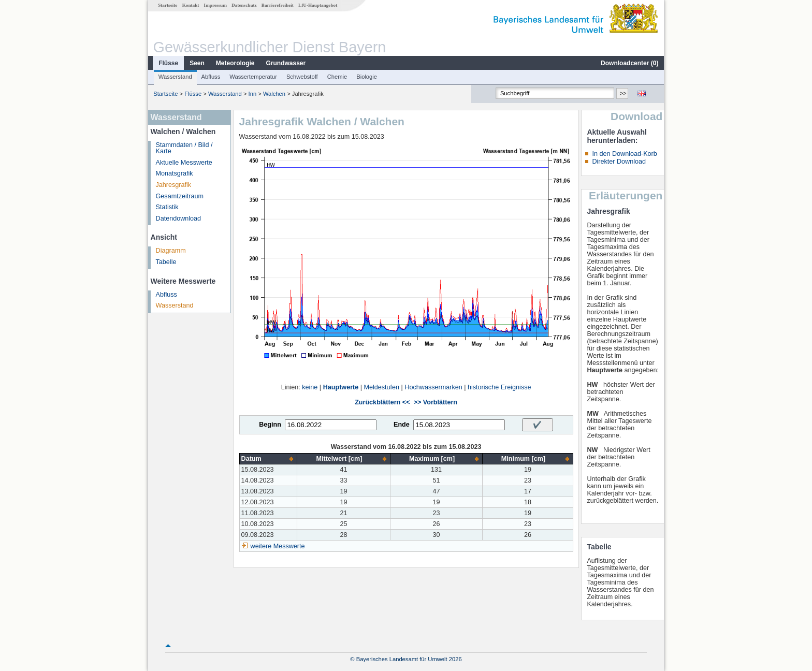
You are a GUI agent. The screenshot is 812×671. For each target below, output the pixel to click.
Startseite (168, 5)
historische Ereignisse (499, 387)
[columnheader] (268, 459)
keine (310, 387)
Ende (402, 425)
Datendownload (179, 218)
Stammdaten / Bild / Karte (184, 148)
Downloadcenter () (629, 63)
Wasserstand (175, 77)
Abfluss (211, 77)
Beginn (270, 425)
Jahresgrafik (174, 185)
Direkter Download (619, 162)
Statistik (167, 207)
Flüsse (168, 63)
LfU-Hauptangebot (318, 5)
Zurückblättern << (382, 402)
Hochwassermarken (433, 387)
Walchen (274, 94)
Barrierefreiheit (278, 5)
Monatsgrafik (175, 173)
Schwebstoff (302, 77)
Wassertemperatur (253, 77)
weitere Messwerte (278, 546)
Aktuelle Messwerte (184, 163)
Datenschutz (244, 5)
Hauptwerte (341, 387)
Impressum (215, 5)
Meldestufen (382, 387)
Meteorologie (235, 63)
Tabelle (166, 262)
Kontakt (191, 5)
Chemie (337, 77)
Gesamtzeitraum (180, 196)
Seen (197, 63)
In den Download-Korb (624, 154)
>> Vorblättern (436, 402)
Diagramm (171, 251)
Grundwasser (286, 63)
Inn (253, 94)
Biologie (367, 77)
